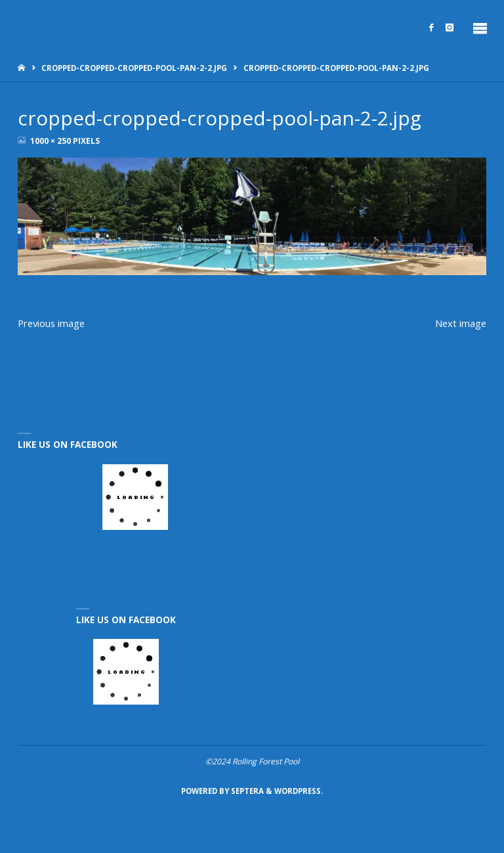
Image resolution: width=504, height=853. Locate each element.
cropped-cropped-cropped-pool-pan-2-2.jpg (134, 68)
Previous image (51, 323)
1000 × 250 (52, 141)
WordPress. (299, 791)
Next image (461, 323)
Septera (246, 791)
